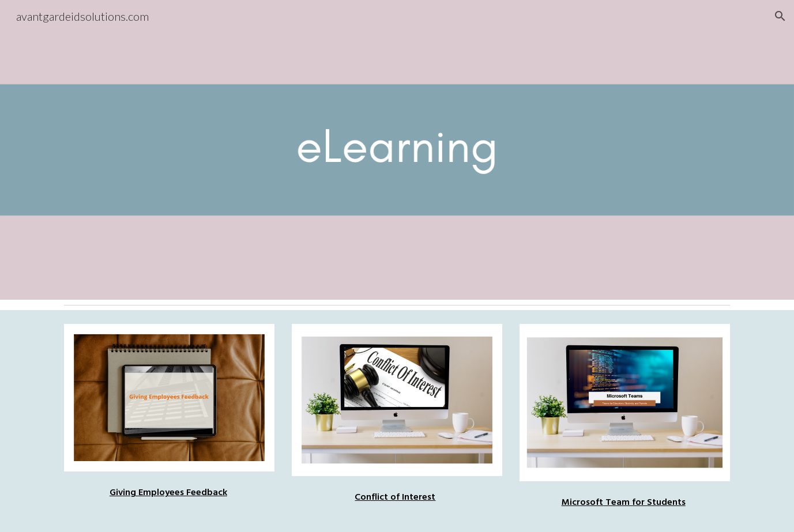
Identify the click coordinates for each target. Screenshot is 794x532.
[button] (780, 16)
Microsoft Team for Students (624, 502)
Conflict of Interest (395, 497)
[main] (169, 490)
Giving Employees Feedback (168, 492)
